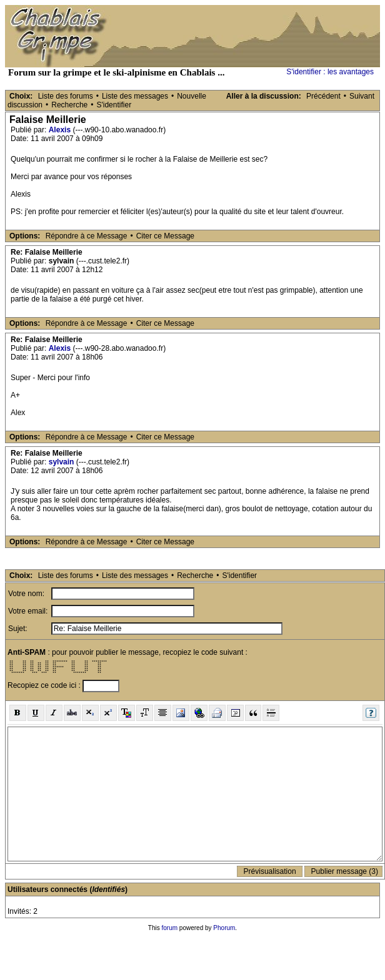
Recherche (69, 105)
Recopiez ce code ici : (45, 685)
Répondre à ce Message (87, 236)
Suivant (362, 96)
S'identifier (114, 105)
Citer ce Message (165, 236)
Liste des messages (135, 96)
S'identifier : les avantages (330, 72)
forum (170, 928)
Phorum (224, 928)
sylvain (62, 462)
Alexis (60, 130)
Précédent (323, 96)
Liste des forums (66, 96)
